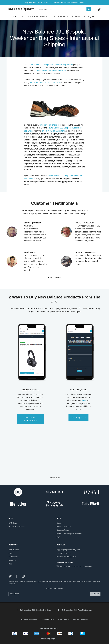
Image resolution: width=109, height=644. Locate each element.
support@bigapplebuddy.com (68, 550)
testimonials (13, 557)
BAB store (13, 523)
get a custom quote (17, 526)
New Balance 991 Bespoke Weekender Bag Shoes (50, 65)
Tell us (59, 566)
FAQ (58, 537)
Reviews (76, 17)
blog (10, 564)
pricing (11, 553)
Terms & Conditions (81, 619)
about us (12, 560)
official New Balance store (53, 131)
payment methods (64, 526)
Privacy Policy (63, 619)
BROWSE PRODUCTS (31, 419)
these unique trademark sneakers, (51, 71)
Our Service (19, 17)
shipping (60, 523)
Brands (44, 17)
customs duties (63, 530)
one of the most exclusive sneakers (45, 83)
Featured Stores (60, 17)
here (84, 400)
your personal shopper (49, 125)
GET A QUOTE (78, 417)
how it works (14, 550)
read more (54, 277)
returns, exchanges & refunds (69, 534)
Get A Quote (90, 17)
